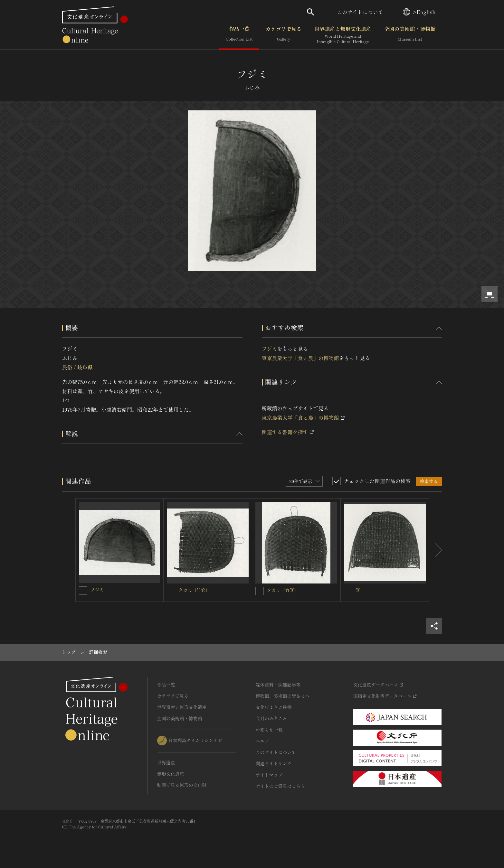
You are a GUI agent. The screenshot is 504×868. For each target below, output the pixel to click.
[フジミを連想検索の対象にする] (83, 591)
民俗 (67, 367)
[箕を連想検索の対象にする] (348, 591)
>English (419, 12)
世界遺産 (166, 762)
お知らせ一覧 (269, 730)
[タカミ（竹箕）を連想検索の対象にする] (171, 591)
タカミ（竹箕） (194, 590)
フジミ (270, 349)
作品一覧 (239, 35)
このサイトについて (360, 12)
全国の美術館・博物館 (410, 35)
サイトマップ (269, 775)
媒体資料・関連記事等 (278, 685)
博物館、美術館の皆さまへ (283, 696)
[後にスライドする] (436, 550)
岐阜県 (85, 367)
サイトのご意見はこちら (281, 786)
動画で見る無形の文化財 (182, 785)
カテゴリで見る (283, 35)
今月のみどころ (271, 718)
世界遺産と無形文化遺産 (343, 35)
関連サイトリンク (274, 763)
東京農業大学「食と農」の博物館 (300, 358)
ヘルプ (262, 741)
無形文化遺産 (171, 774)
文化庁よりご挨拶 (274, 707)
